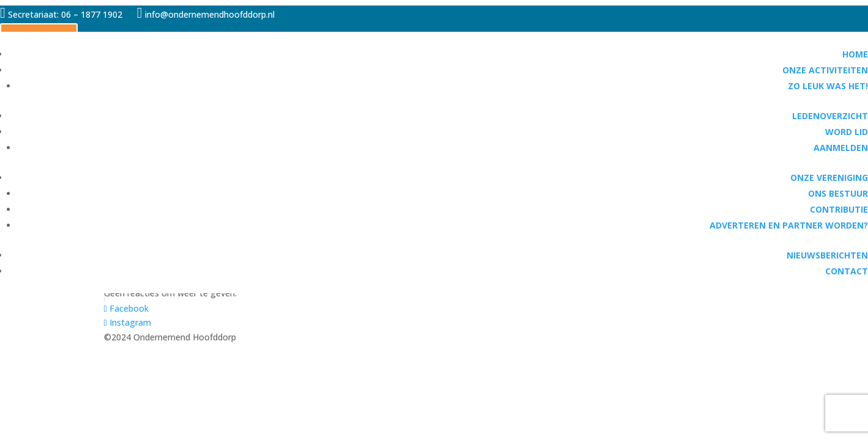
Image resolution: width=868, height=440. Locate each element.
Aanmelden (841, 148)
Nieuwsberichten (827, 255)
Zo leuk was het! (828, 86)
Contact (847, 271)
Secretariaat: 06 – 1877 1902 (65, 14)
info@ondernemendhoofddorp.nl (207, 14)
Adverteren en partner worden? (789, 225)
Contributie (839, 209)
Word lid (847, 132)
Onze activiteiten (825, 70)
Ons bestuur (838, 193)
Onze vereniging (829, 178)
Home (855, 54)
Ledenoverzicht (830, 116)
